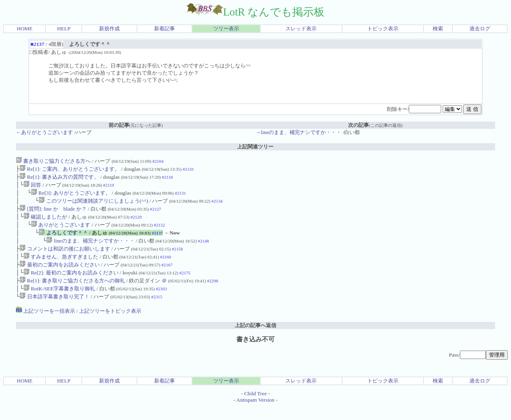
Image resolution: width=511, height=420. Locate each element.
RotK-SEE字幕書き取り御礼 (59, 301)
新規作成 (109, 29)
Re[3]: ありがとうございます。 (71, 196)
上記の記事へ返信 (255, 339)
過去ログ (480, 29)
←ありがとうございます (45, 132)
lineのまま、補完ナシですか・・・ (90, 249)
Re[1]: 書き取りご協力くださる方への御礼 (72, 293)
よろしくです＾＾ (63, 240)
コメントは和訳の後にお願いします (65, 257)
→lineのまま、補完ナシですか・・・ (298, 132)
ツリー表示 (226, 29)
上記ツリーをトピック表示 (110, 324)
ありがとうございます (61, 231)
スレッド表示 (301, 29)
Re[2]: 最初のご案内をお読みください (71, 284)
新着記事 (164, 29)
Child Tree (256, 407)
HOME (25, 29)
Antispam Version (255, 413)
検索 (438, 29)
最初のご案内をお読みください (59, 275)
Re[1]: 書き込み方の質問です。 (59, 178)
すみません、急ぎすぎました (61, 266)
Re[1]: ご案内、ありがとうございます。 (70, 170)
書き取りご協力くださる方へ (53, 161)
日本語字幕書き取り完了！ (54, 310)
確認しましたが (45, 222)
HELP (64, 29)
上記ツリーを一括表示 (46, 324)
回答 (32, 187)
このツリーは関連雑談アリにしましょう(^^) (93, 205)
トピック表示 (383, 29)
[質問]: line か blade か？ (53, 214)
